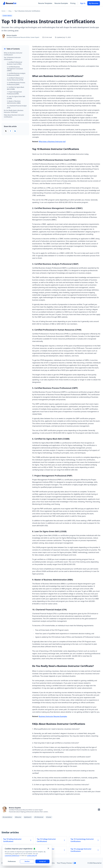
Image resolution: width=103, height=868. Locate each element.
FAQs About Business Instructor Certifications (14, 116)
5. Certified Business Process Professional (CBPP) (16, 84)
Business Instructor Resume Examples (53, 716)
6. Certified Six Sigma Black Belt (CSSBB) (16, 88)
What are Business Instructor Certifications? (13, 54)
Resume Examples (61, 3)
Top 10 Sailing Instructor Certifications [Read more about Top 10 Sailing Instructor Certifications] (17, 840)
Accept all (42, 861)
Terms (52, 863)
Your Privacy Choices (66, 863)
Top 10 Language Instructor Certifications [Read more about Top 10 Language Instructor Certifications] (85, 850)
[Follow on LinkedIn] (99, 810)
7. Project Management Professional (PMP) (14, 93)
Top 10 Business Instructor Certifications (12, 58)
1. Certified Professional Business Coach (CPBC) (15, 63)
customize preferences (12, 856)
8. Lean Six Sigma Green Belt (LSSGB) (16, 97)
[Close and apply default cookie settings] (48, 848)
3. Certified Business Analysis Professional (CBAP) (16, 74)
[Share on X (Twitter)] (6, 131)
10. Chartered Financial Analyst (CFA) (17, 107)
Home (3, 11)
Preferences (12, 861)
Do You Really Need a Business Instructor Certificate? (14, 111)
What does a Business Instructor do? (52, 142)
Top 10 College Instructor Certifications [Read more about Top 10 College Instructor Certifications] (51, 840)
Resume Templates (45, 3)
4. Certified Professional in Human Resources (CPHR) (15, 79)
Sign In (83, 3)
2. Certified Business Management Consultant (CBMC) (15, 69)
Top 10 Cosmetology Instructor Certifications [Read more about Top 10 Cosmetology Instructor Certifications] (85, 840)
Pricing (73, 3)
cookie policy (32, 856)
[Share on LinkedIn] (15, 131)
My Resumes (94, 3)
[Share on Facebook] (10, 131)
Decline (27, 861)
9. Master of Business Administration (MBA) (14, 102)
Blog (10, 11)
